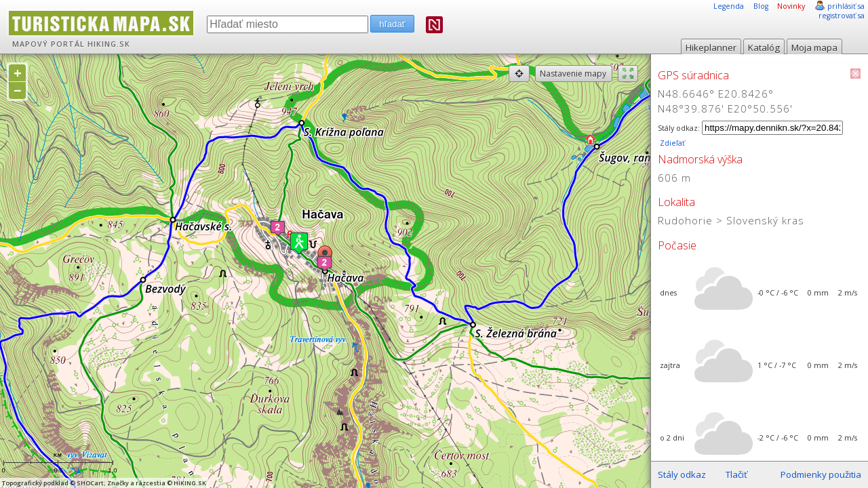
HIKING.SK (109, 44)
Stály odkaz (682, 474)
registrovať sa (842, 16)
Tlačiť (736, 474)
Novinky (791, 6)
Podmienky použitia (821, 474)
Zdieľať (671, 143)
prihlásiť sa (846, 6)
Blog (761, 6)
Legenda (729, 6)
